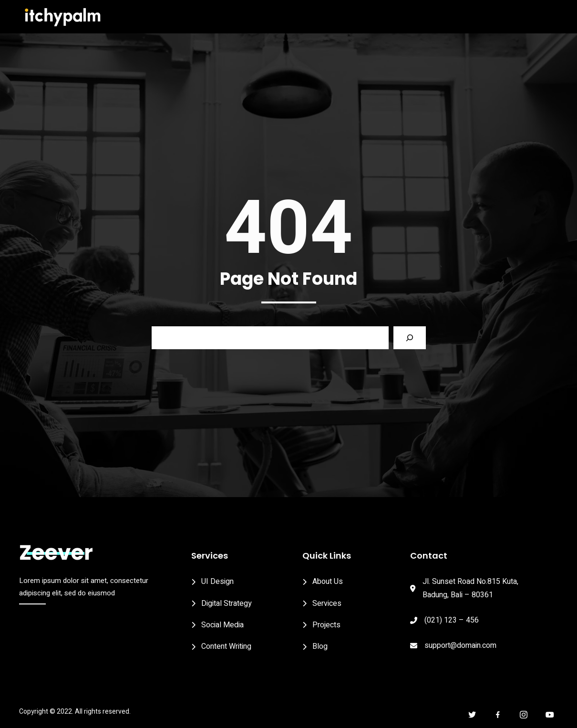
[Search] (410, 338)
